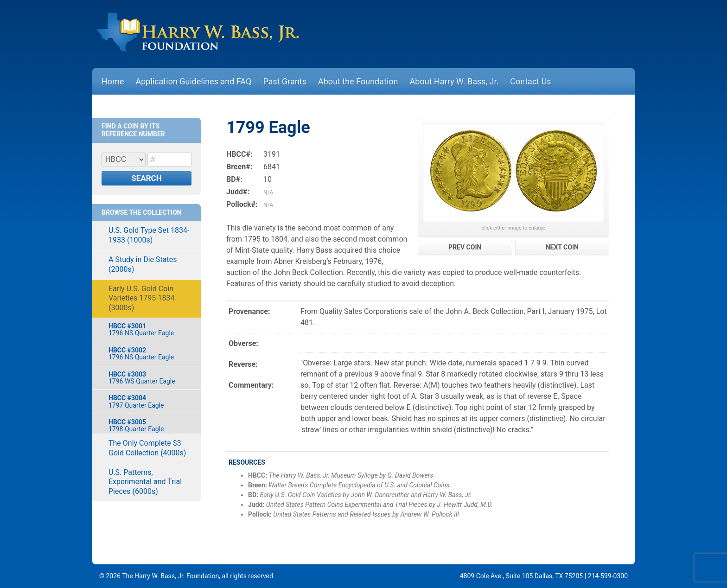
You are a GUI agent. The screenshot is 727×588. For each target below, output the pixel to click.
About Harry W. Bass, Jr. (454, 81)
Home (113, 81)
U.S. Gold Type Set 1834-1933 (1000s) (149, 235)
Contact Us (530, 81)
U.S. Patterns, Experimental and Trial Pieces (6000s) (145, 482)
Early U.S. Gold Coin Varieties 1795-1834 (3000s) (142, 298)
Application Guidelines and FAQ (193, 81)
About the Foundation (358, 81)
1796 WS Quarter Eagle (150, 378)
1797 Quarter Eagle (150, 401)
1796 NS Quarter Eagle (150, 329)
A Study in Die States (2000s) (143, 264)
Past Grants (285, 81)
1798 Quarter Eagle (150, 425)
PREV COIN (465, 247)
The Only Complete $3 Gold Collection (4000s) (147, 448)
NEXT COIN (562, 247)
